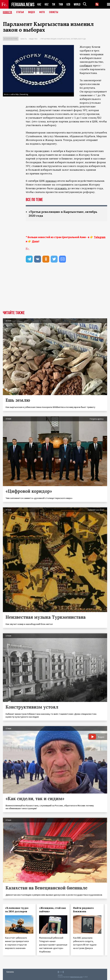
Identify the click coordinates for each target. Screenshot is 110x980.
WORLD (77, 4)
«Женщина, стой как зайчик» (52, 910)
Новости (7, 12)
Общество (33, 39)
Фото (42, 12)
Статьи (20, 12)
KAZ (39, 4)
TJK (54, 4)
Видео (32, 12)
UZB (68, 4)
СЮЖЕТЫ (54, 12)
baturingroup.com (76, 977)
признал (51, 181)
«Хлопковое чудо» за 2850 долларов (17, 910)
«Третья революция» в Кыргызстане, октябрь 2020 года (63, 39)
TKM (61, 4)
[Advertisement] (55, 289)
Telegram (100, 237)
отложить (61, 188)
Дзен (35, 241)
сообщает (86, 65)
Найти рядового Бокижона (83, 910)
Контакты (10, 972)
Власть (24, 39)
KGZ (47, 4)
